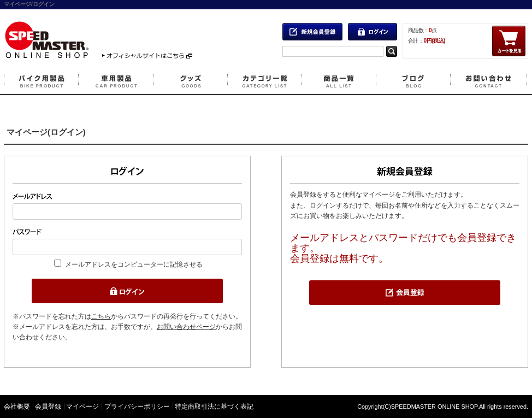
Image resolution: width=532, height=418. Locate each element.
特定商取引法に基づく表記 (214, 407)
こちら (101, 316)
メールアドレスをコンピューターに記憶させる (134, 264)
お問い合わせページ (186, 327)
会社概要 (17, 407)
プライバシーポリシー (137, 407)
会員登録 (48, 407)
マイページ (82, 407)
